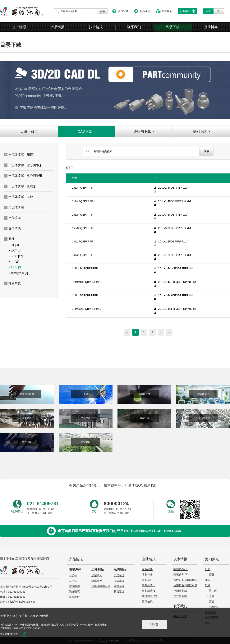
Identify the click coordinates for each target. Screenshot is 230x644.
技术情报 (96, 27)
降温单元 (97, 581)
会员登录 (123, 11)
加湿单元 (97, 575)
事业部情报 (149, 591)
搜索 (206, 151)
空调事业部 (180, 591)
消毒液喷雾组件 (101, 586)
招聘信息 (147, 601)
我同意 (154, 624)
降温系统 (119, 586)
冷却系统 (119, 581)
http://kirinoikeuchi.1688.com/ (153, 531)
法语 (211, 596)
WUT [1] (15, 251)
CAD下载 (87, 131)
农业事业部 (180, 596)
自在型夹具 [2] (18, 273)
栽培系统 (119, 591)
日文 (219, 11)
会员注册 (145, 11)
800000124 (116, 504)
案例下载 (201, 131)
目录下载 (172, 27)
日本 (208, 569)
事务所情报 (149, 585)
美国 (208, 580)
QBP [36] (16, 267)
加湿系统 (119, 575)
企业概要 (147, 569)
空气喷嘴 (74, 586)
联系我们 (134, 27)
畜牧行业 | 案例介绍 (185, 580)
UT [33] (14, 245)
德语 (211, 601)
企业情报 (19, 27)
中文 (208, 11)
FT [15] (14, 262)
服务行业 (147, 575)
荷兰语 (213, 591)
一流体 (73, 575)
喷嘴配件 (74, 597)
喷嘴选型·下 (181, 575)
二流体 (73, 581)
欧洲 (208, 585)
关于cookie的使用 (9, 634)
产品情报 (58, 27)
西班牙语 (214, 607)
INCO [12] (16, 256)
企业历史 (147, 580)
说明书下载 (144, 131)
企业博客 (211, 27)
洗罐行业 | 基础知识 (185, 585)
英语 (211, 575)
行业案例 (185, 11)
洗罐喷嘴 (74, 591)
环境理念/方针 (150, 596)
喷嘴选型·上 (181, 569)
